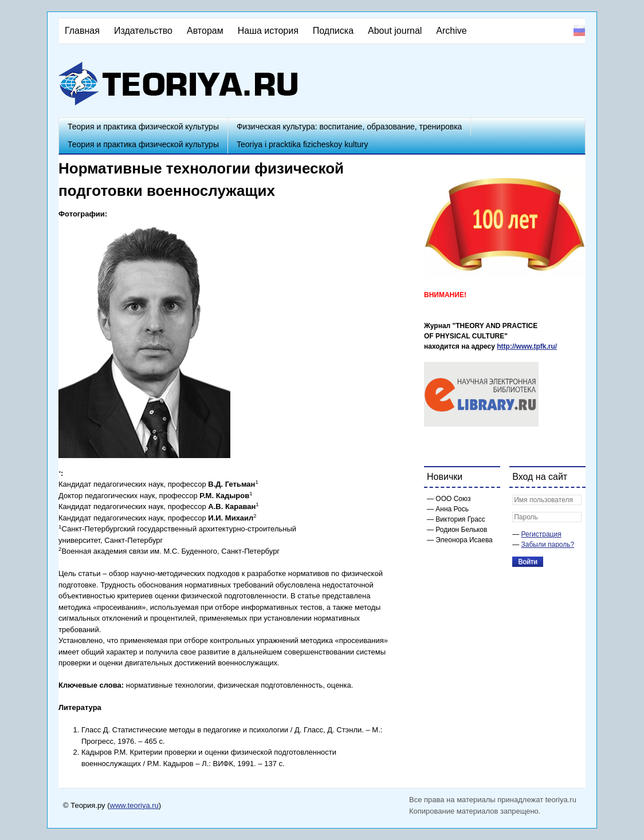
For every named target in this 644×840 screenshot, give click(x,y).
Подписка (333, 31)
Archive (451, 31)
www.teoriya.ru (134, 805)
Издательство (143, 31)
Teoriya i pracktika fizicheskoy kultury (303, 144)
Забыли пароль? (548, 545)
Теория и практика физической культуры (143, 127)
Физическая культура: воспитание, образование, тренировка (349, 127)
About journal (395, 31)
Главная (82, 31)
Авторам (205, 31)
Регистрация (541, 534)
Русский (579, 30)
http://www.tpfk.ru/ (527, 346)
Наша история (268, 31)
